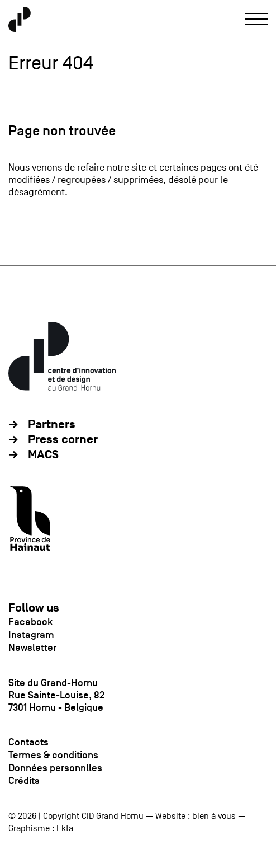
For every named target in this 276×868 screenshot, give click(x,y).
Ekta (65, 828)
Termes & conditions (53, 755)
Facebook (30, 622)
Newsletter (32, 648)
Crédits (24, 781)
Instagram (31, 635)
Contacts (28, 742)
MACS (43, 455)
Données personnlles (55, 768)
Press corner (63, 440)
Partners (52, 424)
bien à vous (214, 816)
